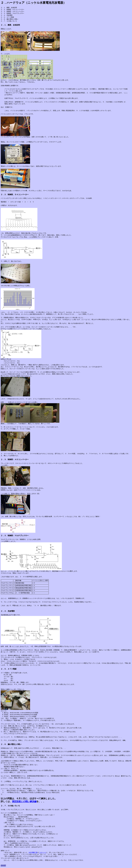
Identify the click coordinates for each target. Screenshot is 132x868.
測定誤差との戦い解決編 (24, 801)
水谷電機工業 (33, 852)
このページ (43, 852)
